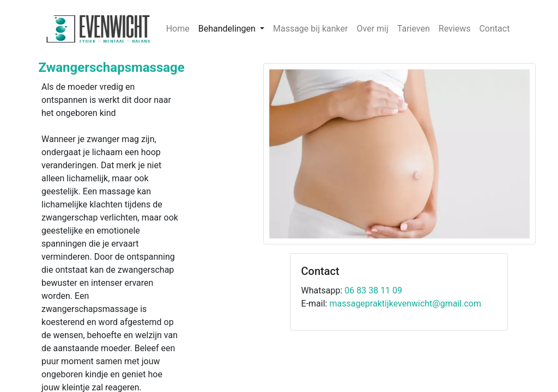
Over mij (372, 29)
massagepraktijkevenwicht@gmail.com (405, 304)
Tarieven (414, 29)
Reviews (455, 29)
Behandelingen (228, 29)
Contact (494, 29)
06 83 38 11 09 (373, 290)
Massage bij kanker (311, 29)
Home (178, 29)
